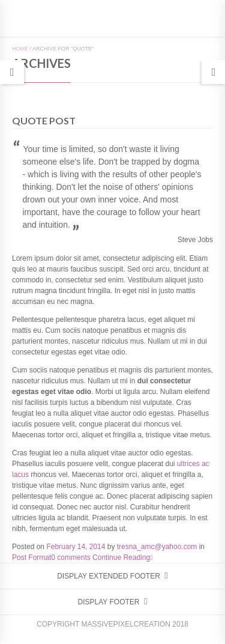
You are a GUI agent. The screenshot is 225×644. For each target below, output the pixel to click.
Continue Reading (122, 557)
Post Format (31, 557)
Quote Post (44, 120)
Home (20, 49)
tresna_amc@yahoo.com (157, 547)
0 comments (70, 557)
